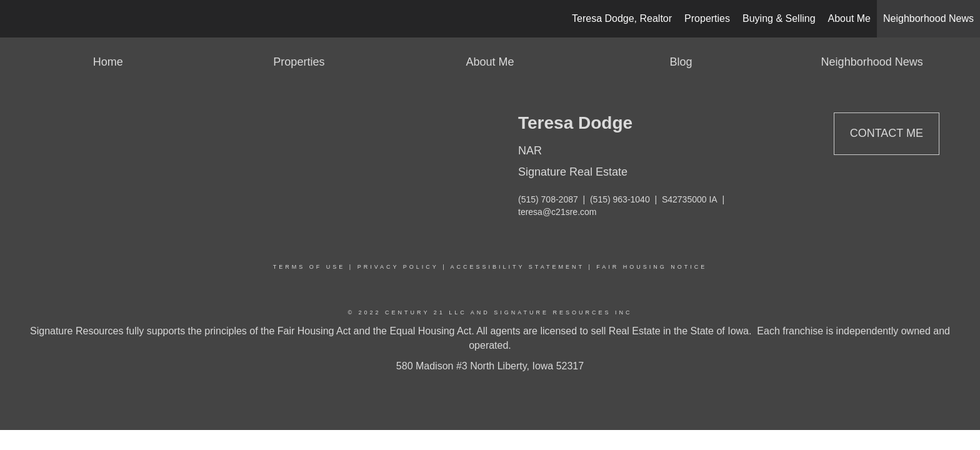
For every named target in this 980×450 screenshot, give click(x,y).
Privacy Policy (398, 267)
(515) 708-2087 (548, 199)
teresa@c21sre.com (557, 212)
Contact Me (887, 133)
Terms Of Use (309, 267)
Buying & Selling (779, 18)
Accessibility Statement (517, 267)
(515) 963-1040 (620, 199)
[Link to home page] (16, 19)
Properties (707, 18)
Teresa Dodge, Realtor (622, 18)
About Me (849, 18)
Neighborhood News (928, 18)
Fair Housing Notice (652, 267)
